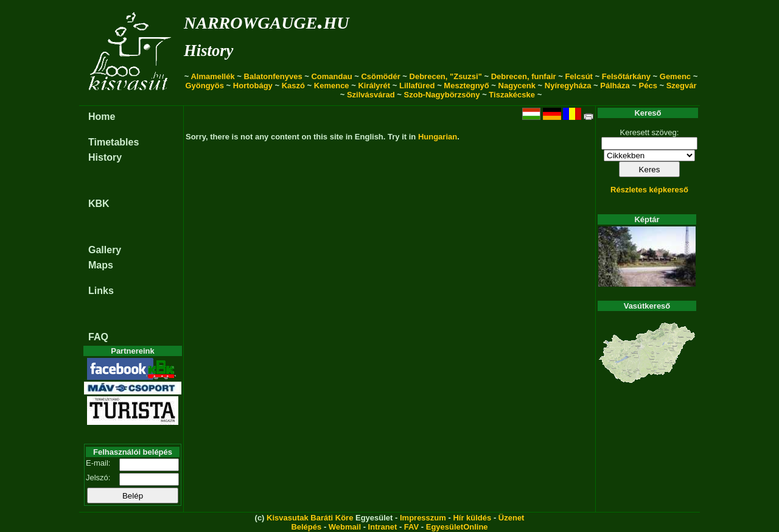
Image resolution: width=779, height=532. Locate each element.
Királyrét (374, 86)
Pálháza (615, 86)
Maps (101, 265)
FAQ (98, 337)
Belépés (306, 527)
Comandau (331, 76)
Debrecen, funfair (524, 76)
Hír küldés (472, 518)
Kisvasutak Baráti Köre (310, 518)
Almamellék (212, 76)
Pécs (648, 86)
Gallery (105, 250)
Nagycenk (517, 86)
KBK (99, 204)
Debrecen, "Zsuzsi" (446, 76)
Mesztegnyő (466, 86)
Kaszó (293, 86)
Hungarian (438, 137)
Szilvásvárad (371, 95)
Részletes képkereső (649, 190)
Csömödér (380, 76)
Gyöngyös (204, 86)
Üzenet (512, 518)
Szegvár (682, 86)
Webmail (345, 527)
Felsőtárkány (626, 76)
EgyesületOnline (457, 527)
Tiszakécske (512, 95)
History (208, 51)
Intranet (383, 527)
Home (102, 117)
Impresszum (423, 518)
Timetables (114, 142)
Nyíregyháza (568, 86)
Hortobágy (253, 86)
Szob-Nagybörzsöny (442, 95)
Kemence (332, 86)
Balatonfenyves (273, 76)
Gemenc (675, 76)
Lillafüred (417, 86)
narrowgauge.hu (266, 20)
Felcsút (579, 76)
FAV (411, 527)
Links (101, 291)
